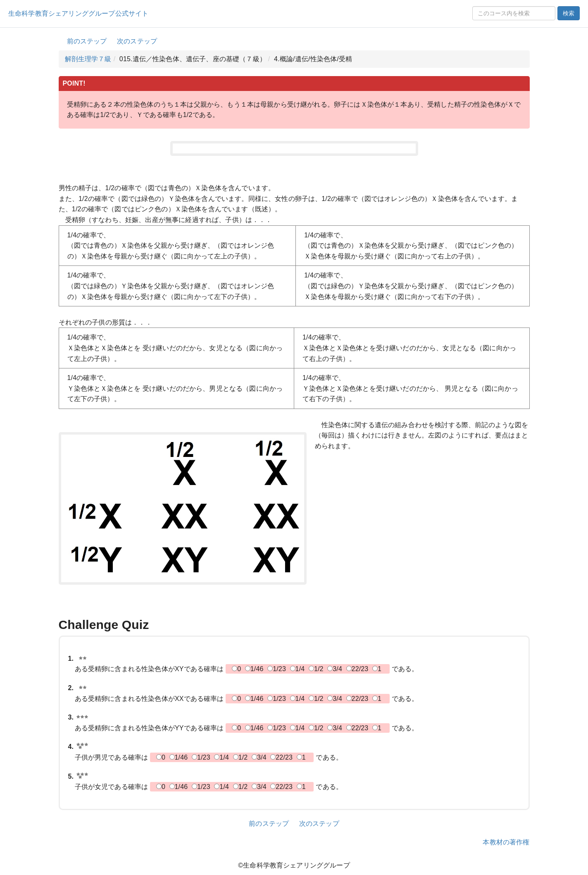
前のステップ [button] (87, 41)
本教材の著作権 (506, 842)
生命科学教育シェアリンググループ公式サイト (78, 13)
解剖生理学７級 (88, 59)
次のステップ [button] (137, 41)
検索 (569, 13)
